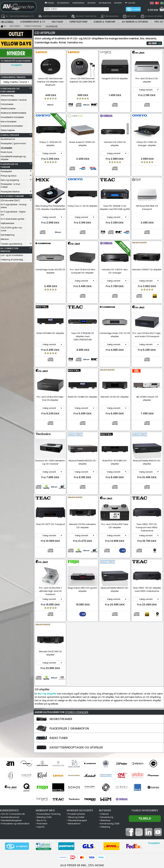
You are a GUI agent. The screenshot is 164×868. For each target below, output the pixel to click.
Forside (50, 3)
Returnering (63, 3)
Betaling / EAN (44, 773)
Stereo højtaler (8, 130)
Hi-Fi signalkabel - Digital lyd (13, 213)
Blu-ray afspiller (47, 650)
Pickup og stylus (9, 176)
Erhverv (118, 3)
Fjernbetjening (8, 235)
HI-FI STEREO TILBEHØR (12, 196)
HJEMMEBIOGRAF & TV (33, 22)
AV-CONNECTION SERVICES (9, 250)
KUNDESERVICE (9, 767)
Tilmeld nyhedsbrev (145, 767)
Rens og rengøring (10, 180)
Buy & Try (42, 776)
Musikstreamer (8, 139)
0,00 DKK (153, 10)
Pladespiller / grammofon (13, 143)
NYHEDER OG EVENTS (80, 767)
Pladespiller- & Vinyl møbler (10, 186)
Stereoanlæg (7, 96)
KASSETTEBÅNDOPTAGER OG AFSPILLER (76, 704)
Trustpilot (16, 65)
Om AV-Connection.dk (13, 770)
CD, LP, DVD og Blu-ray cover (11, 229)
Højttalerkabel (7, 223)
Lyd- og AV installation (12, 255)
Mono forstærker (9, 122)
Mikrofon (5, 239)
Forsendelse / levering (49, 770)
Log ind (131, 3)
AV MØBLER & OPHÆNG (135, 22)
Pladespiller (6, 171)
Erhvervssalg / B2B (110, 780)
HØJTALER (57, 22)
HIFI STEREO (7, 22)
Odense (105, 770)
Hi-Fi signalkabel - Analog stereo (14, 206)
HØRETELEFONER (78, 22)
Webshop (105, 776)
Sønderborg (107, 773)
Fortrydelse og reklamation (15, 780)
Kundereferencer (10, 773)
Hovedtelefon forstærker (12, 117)
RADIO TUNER (59, 694)
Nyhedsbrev (74, 780)
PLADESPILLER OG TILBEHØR (9, 166)
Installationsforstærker (12, 126)
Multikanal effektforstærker (14, 113)
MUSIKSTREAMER (61, 675)
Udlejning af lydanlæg (12, 260)
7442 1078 (121, 827)
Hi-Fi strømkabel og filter (13, 219)
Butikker (92, 3)
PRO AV (159, 22)
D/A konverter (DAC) (10, 200)
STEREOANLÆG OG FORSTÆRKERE (10, 90)
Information (105, 3)
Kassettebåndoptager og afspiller (13, 158)
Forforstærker (7, 104)
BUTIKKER (105, 767)
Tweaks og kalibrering (11, 244)
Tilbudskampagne (77, 776)
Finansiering (78, 3)
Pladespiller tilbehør (10, 192)
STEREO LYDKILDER (10, 135)
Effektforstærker (8, 109)
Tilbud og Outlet (76, 773)
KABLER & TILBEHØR (105, 22)
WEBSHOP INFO (45, 767)
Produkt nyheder (77, 770)
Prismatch (42, 780)
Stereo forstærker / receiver (14, 100)
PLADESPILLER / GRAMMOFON (69, 685)
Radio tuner (6, 152)
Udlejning (105, 783)
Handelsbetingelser (12, 776)
